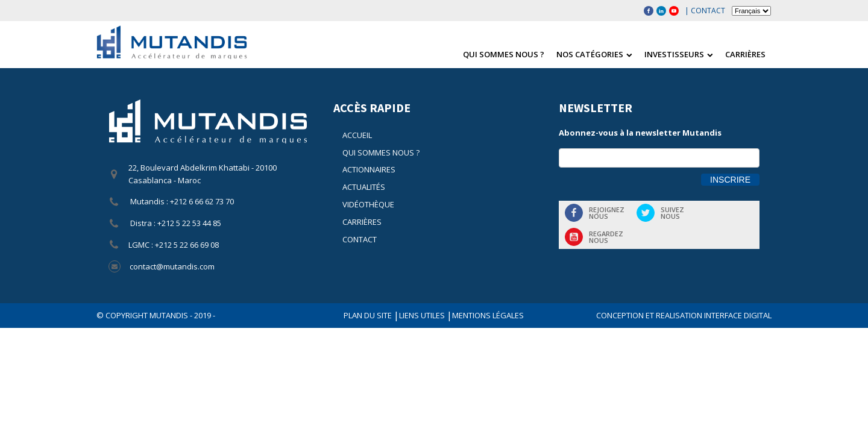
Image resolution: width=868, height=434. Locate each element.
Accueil (357, 135)
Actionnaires (369, 169)
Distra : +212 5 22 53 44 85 (175, 223)
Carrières (745, 54)
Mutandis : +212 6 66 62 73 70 (181, 201)
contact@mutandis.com (172, 266)
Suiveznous (672, 213)
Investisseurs (679, 54)
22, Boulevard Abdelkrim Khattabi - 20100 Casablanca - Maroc (203, 174)
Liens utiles (423, 315)
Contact (360, 239)
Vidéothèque (368, 204)
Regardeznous (606, 237)
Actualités (364, 187)
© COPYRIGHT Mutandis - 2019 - (156, 315)
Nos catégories (594, 54)
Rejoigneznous (607, 213)
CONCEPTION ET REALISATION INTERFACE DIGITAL (684, 315)
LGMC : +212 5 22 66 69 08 (174, 245)
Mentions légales (488, 315)
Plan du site (369, 315)
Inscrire (730, 180)
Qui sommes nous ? (504, 54)
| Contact (705, 11)
